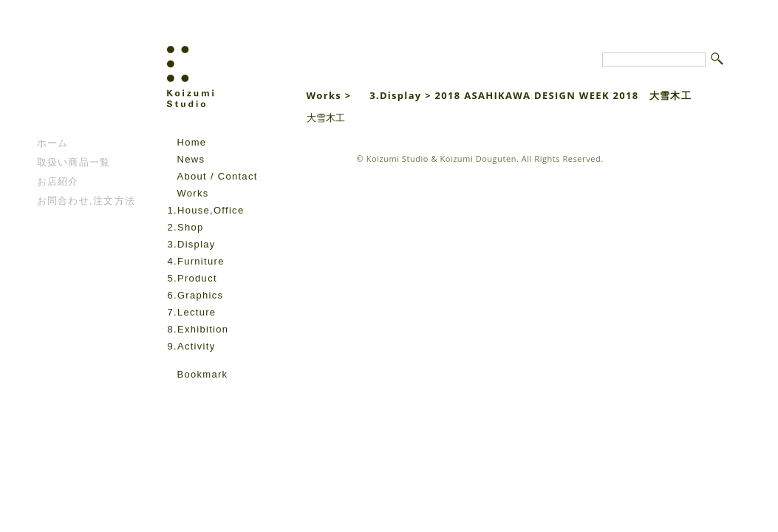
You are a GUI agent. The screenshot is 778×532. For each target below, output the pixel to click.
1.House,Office (206, 210)
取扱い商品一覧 (74, 162)
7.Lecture (192, 312)
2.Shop (186, 227)
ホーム (53, 143)
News (191, 159)
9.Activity (192, 346)
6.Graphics (196, 295)
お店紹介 (58, 181)
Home (192, 142)
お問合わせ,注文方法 (86, 201)
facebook (176, 396)
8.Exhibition (198, 329)
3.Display (192, 244)
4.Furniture (196, 261)
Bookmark (203, 374)
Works (193, 193)
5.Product (192, 278)
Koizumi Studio (222, 89)
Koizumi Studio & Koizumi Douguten (441, 158)
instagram (197, 396)
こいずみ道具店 (82, 89)
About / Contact (218, 176)
